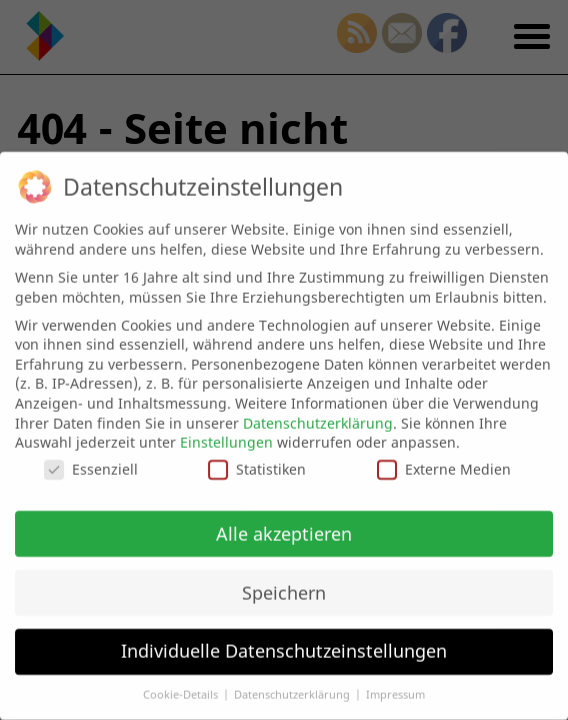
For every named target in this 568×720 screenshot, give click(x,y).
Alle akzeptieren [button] (284, 528)
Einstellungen (226, 436)
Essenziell (91, 463)
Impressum (395, 689)
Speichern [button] (284, 587)
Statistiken (257, 463)
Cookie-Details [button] (182, 689)
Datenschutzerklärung (318, 417)
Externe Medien (444, 463)
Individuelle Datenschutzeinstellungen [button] (284, 646)
